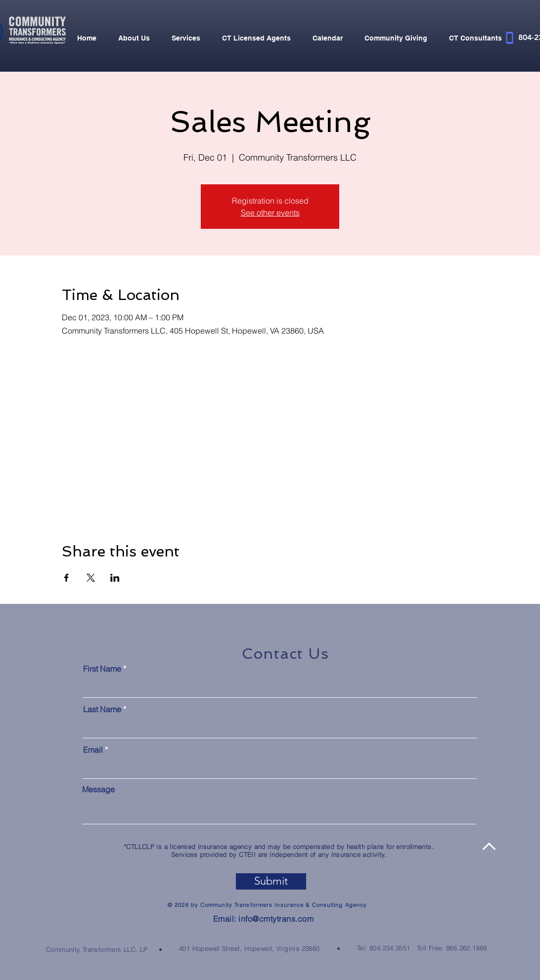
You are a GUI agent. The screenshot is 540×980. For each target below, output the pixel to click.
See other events (270, 213)
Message (98, 789)
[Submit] (271, 881)
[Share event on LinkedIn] (115, 578)
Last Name (102, 709)
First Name (102, 669)
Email (93, 750)
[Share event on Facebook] (67, 578)
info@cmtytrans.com (276, 919)
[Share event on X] (91, 578)
